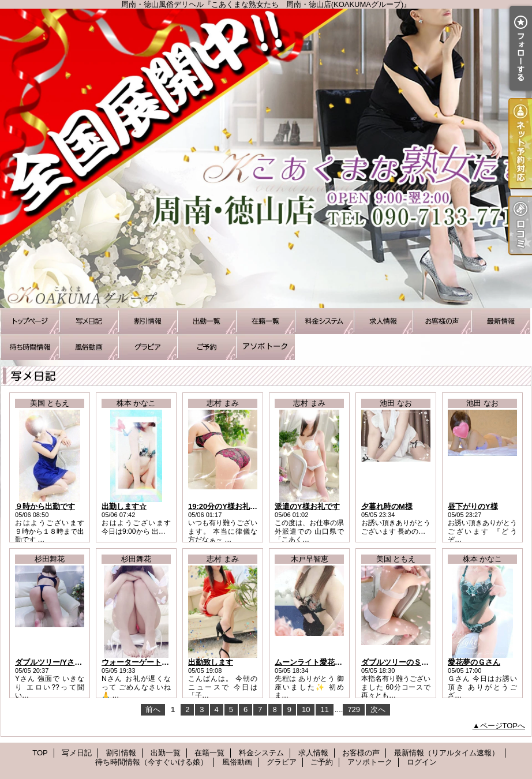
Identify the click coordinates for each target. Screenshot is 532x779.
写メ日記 (89, 321)
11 (324, 709)
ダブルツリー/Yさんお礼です (63, 662)
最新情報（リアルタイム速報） (501, 321)
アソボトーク (265, 347)
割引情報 (148, 321)
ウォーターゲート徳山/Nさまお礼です (165, 662)
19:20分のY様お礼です (226, 506)
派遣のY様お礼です (307, 506)
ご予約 (207, 347)
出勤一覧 (207, 321)
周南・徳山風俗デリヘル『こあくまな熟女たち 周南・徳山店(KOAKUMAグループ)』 (266, 158)
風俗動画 (89, 347)
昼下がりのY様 (473, 506)
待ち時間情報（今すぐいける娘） (30, 347)
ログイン (422, 762)
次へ (378, 709)
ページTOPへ (503, 726)
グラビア (148, 347)
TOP (30, 321)
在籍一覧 (265, 321)
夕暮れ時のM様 (387, 506)
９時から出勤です (45, 506)
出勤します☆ (124, 506)
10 (306, 709)
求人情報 (383, 321)
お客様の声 (442, 321)
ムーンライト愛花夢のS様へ (322, 662)
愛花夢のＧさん (474, 662)
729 (354, 709)
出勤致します (211, 662)
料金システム (324, 321)
